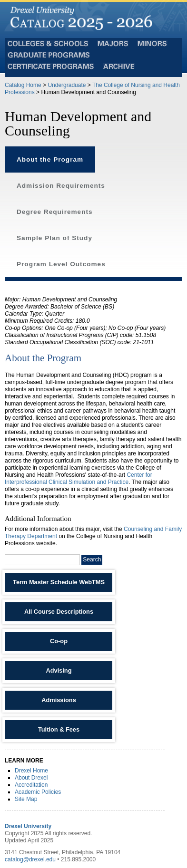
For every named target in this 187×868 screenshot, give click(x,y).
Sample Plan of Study (54, 238)
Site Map (26, 799)
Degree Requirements (55, 212)
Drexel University (28, 826)
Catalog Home (23, 85)
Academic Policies (38, 792)
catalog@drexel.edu (30, 859)
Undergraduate (67, 85)
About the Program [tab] (50, 159)
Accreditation (31, 785)
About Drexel (31, 778)
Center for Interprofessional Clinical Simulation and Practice (79, 478)
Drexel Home (31, 771)
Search (92, 559)
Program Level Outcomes (61, 264)
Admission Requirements (61, 186)
